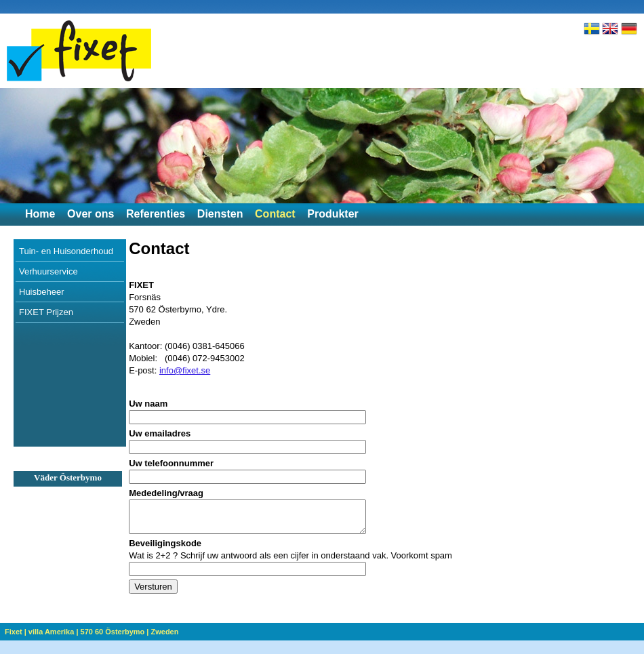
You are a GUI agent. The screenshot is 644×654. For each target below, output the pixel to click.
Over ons (90, 214)
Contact (275, 214)
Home (40, 214)
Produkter (333, 214)
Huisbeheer (42, 292)
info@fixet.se (185, 370)
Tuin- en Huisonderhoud (66, 251)
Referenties (156, 214)
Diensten (220, 214)
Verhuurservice (48, 271)
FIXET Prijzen (46, 312)
